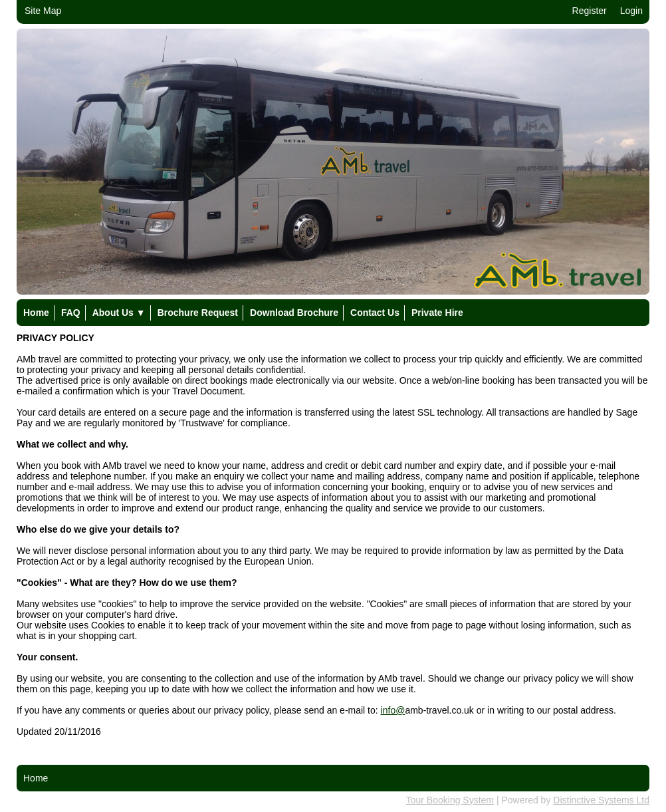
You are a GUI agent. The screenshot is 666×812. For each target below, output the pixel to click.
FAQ (71, 313)
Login (631, 11)
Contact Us (375, 313)
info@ (393, 710)
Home (36, 313)
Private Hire (437, 313)
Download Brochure (294, 313)
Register (590, 11)
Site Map (43, 11)
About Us (119, 313)
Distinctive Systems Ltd (601, 800)
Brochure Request (198, 313)
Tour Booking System (450, 800)
